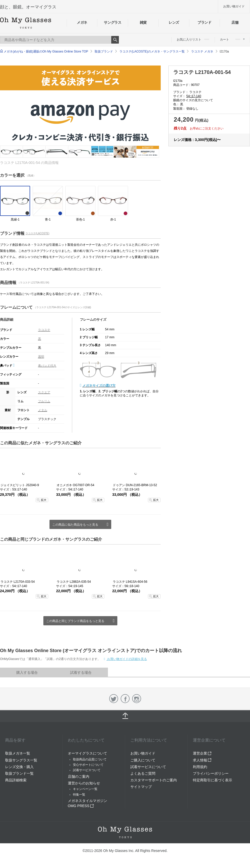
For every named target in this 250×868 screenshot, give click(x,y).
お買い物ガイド (234, 6)
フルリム (44, 401)
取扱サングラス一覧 (21, 760)
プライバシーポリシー (211, 773)
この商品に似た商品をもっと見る (75, 525)
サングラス (112, 22)
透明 (41, 357)
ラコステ (44, 330)
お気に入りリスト (193, 40)
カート (232, 40)
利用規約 (200, 767)
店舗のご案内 (79, 776)
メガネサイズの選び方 (99, 386)
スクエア (44, 392)
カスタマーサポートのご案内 (154, 780)
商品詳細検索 (16, 780)
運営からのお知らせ (84, 783)
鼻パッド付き (47, 366)
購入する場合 (27, 672)
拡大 (44, 500)
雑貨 (143, 22)
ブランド (204, 22)
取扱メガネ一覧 (18, 753)
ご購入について (143, 760)
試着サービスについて (148, 767)
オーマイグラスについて (87, 753)
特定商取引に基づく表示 (212, 780)
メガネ (82, 22)
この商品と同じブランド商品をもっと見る (75, 621)
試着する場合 (81, 672)
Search (115, 40)
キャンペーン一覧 (85, 789)
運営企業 (202, 753)
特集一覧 (79, 795)
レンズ (174, 22)
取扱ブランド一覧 (19, 773)
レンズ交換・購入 (19, 767)
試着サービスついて (87, 770)
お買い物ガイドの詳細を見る (127, 659)
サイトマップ (141, 787)
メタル (43, 410)
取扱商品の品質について (90, 759)
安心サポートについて (88, 765)
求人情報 (202, 760)
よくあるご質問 (143, 773)
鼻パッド (7, 366)
